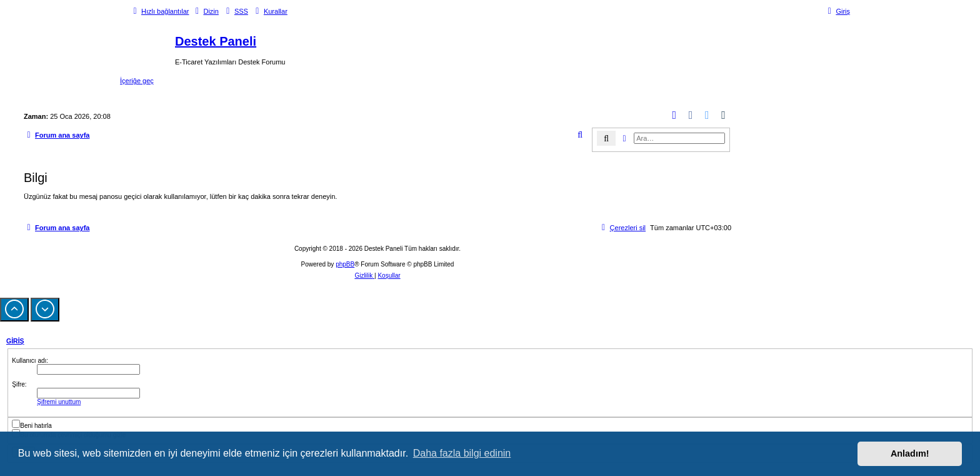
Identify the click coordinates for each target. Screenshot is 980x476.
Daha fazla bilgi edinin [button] (462, 453)
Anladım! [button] (910, 453)
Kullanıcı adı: (30, 361)
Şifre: (19, 384)
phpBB (345, 264)
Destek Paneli (216, 41)
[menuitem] (205, 11)
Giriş (15, 341)
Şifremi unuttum (59, 402)
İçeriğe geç (137, 81)
